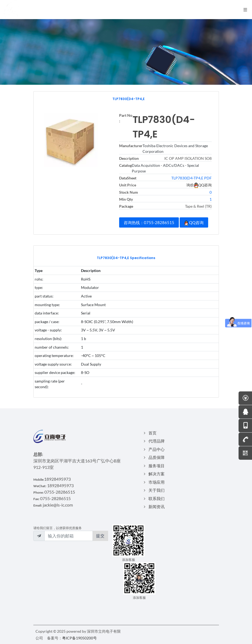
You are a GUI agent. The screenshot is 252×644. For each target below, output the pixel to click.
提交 (100, 536)
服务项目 (157, 466)
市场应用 (157, 482)
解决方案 (157, 474)
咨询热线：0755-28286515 (149, 222)
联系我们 (157, 498)
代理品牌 (157, 441)
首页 (152, 433)
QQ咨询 (194, 223)
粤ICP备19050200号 (79, 638)
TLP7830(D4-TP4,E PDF (191, 178)
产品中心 (157, 449)
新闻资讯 (157, 507)
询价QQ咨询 (199, 185)
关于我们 (157, 490)
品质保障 (157, 457)
